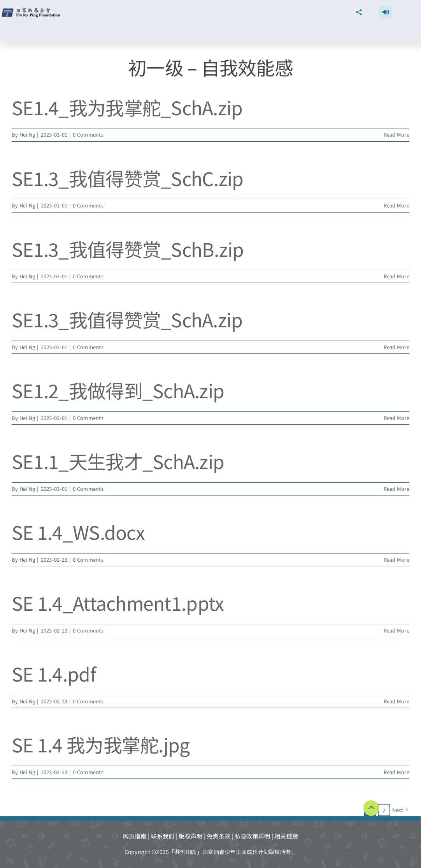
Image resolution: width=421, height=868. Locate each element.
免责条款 (218, 836)
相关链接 (286, 836)
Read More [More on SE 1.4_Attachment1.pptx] (396, 630)
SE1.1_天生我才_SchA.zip (118, 461)
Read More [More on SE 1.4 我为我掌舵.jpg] (396, 772)
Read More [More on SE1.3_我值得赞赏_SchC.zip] (396, 205)
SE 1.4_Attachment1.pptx (118, 603)
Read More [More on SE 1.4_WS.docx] (396, 560)
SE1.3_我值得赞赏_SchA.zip (127, 319)
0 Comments (88, 134)
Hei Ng (27, 134)
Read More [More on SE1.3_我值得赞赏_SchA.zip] (396, 347)
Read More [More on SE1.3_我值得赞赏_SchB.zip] (396, 276)
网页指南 (135, 836)
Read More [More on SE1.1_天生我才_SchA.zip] (396, 489)
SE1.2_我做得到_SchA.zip (118, 390)
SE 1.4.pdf (54, 673)
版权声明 (190, 836)
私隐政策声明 (253, 836)
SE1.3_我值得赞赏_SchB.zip (128, 249)
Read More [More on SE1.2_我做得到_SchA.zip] (396, 418)
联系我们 (163, 836)
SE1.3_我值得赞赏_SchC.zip (128, 178)
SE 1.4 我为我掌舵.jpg (101, 744)
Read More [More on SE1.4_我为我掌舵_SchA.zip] (396, 134)
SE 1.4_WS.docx (78, 532)
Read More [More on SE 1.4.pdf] (396, 701)
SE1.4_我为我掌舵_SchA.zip (127, 107)
